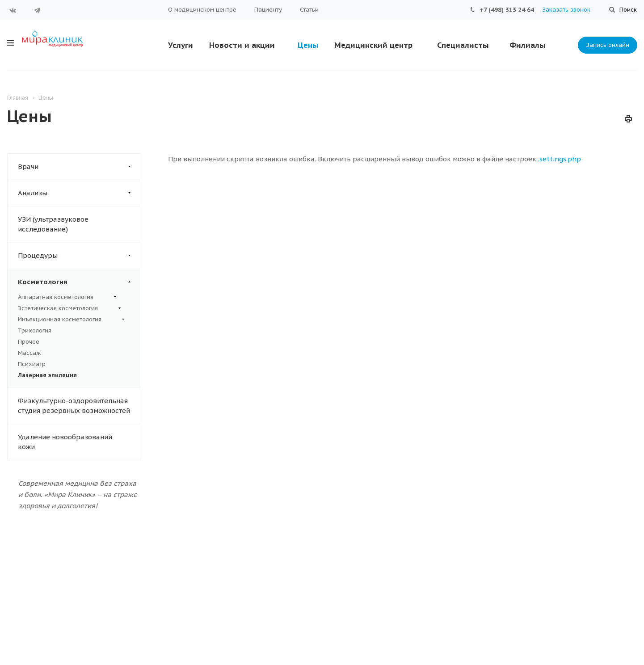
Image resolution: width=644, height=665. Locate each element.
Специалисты (463, 45)
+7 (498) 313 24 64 (507, 10)
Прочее (29, 342)
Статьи (309, 10)
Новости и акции (242, 45)
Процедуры (79, 256)
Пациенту (268, 10)
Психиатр (32, 364)
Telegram (37, 10)
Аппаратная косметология (67, 297)
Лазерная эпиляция (47, 375)
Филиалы (528, 45)
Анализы (79, 193)
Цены (308, 45)
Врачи (79, 167)
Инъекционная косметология (71, 320)
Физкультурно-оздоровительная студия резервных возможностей (74, 406)
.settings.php (560, 159)
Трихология (35, 330)
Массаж (29, 353)
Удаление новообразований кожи (65, 442)
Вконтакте (13, 10)
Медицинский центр (373, 45)
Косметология (79, 282)
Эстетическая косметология (69, 308)
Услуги (181, 45)
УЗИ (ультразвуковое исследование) (53, 224)
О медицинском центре (202, 10)
